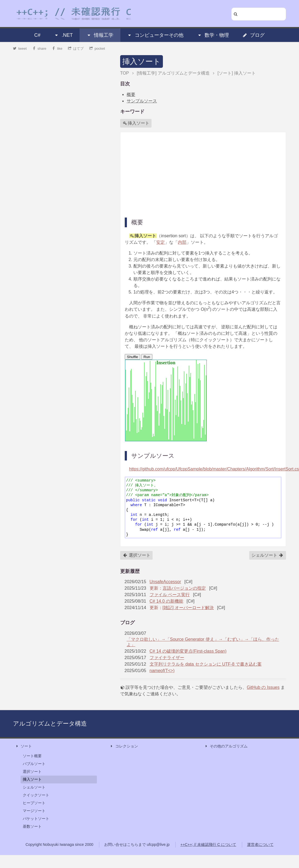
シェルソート (267, 555)
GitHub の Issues (263, 687)
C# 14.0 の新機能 (166, 601)
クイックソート (36, 795)
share (39, 49)
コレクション (124, 746)
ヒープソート (34, 803)
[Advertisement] (194, 174)
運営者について (260, 844)
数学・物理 (213, 35)
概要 (131, 94)
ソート (24, 746)
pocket (97, 49)
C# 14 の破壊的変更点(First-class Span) (188, 651)
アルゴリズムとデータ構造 (50, 724)
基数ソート (32, 826)
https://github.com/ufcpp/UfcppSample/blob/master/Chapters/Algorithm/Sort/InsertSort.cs (214, 469)
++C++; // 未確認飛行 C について (208, 844)
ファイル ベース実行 (170, 595)
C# (37, 35)
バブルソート (34, 764)
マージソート (34, 811)
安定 (160, 242)
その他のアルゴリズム (226, 746)
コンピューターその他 (155, 35)
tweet (20, 49)
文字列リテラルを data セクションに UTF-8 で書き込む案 (206, 664)
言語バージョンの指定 (184, 588)
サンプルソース (142, 101)
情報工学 (100, 35)
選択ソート (137, 555)
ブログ (254, 35)
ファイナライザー (167, 658)
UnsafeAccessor (165, 582)
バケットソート (36, 819)
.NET (63, 35)
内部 (182, 242)
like (57, 49)
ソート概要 (32, 756)
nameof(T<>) (162, 671)
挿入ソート (142, 61)
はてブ (76, 49)
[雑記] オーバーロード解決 (188, 608)
